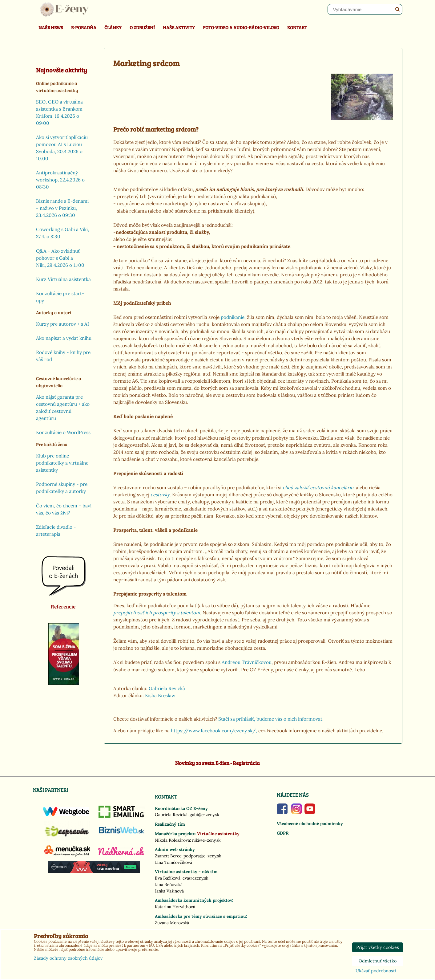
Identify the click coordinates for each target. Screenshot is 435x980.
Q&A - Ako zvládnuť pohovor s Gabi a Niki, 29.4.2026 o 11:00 (60, 258)
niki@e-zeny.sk (206, 840)
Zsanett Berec (168, 856)
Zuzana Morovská (172, 923)
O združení (142, 27)
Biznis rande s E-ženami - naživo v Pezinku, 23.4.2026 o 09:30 (62, 208)
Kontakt (297, 27)
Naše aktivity (179, 27)
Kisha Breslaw (160, 695)
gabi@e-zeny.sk (204, 815)
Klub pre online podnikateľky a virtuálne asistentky (62, 463)
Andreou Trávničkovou (247, 662)
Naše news (51, 27)
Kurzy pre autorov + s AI (62, 324)
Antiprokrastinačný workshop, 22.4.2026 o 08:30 (60, 180)
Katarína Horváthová (175, 907)
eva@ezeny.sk (195, 878)
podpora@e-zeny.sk (202, 856)
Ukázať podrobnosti (376, 971)
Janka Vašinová (169, 891)
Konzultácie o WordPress (63, 432)
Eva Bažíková (168, 878)
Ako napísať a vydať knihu (64, 338)
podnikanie (232, 317)
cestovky (160, 495)
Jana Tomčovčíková (173, 862)
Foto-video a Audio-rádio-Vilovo (241, 27)
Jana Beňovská (169, 884)
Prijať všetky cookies (378, 947)
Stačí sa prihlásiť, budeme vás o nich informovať (270, 719)
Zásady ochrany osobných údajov (68, 958)
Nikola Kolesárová (172, 840)
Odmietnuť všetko (378, 961)
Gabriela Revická (167, 688)
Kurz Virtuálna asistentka (63, 279)
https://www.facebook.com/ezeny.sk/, (214, 731)
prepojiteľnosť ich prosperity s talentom (157, 613)
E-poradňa (84, 27)
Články (113, 27)
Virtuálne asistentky (218, 834)
